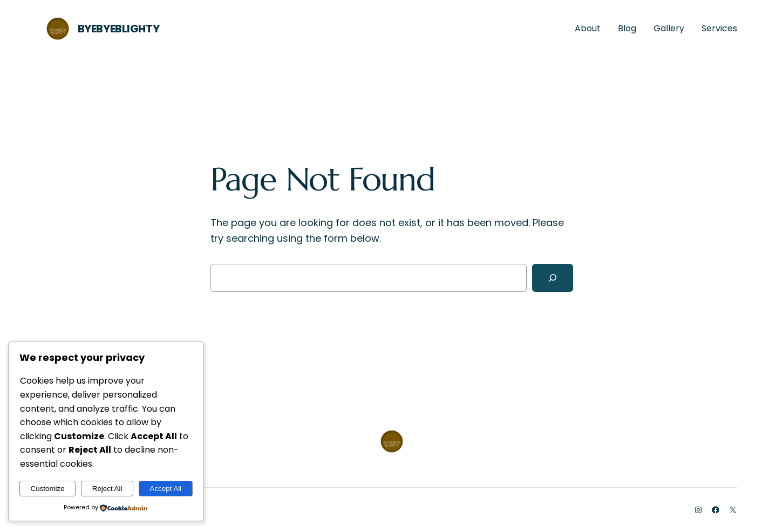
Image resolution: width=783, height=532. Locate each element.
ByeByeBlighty (119, 29)
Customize (48, 489)
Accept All (166, 489)
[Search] (553, 278)
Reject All (107, 489)
